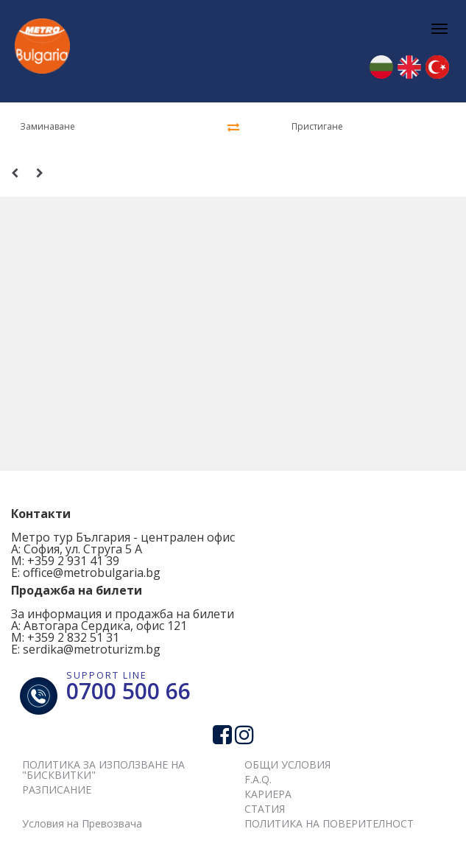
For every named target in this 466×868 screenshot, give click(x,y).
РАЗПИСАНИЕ (57, 790)
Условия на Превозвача (82, 823)
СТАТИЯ (265, 809)
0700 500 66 (128, 691)
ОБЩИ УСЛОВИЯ (287, 764)
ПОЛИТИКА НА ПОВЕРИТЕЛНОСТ (329, 823)
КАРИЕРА (268, 794)
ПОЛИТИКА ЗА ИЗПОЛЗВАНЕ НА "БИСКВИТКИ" (103, 770)
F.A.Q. (258, 779)
